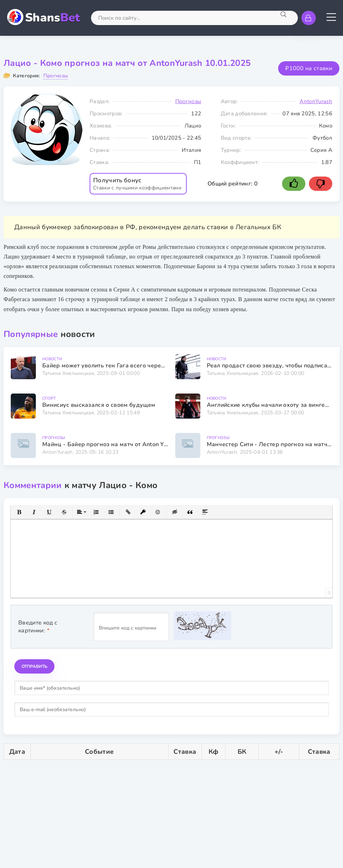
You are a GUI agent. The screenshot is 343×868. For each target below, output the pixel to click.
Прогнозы (56, 76)
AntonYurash (316, 101)
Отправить (34, 666)
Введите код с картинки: (38, 627)
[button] (19, 512)
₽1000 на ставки (309, 68)
